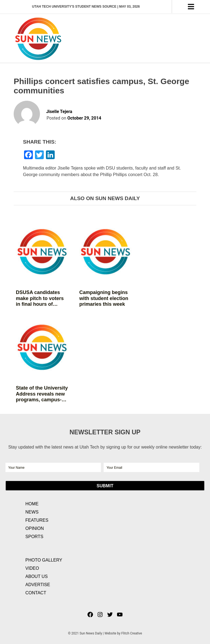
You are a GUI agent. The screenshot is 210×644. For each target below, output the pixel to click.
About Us (37, 576)
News (32, 512)
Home (32, 504)
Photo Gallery (44, 560)
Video (32, 568)
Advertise (38, 585)
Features (37, 520)
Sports (34, 537)
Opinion (35, 528)
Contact (36, 593)
